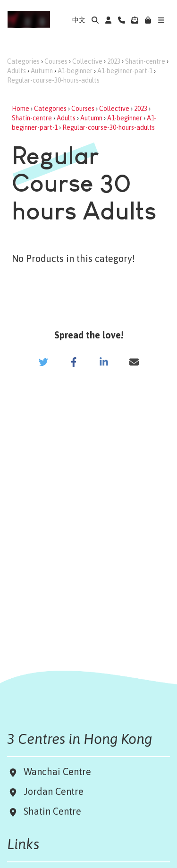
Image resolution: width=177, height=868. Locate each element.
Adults (17, 71)
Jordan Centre (51, 791)
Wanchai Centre (59, 771)
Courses (56, 61)
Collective (87, 61)
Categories (23, 61)
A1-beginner (75, 71)
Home (21, 109)
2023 (114, 61)
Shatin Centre (50, 811)
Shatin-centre (145, 61)
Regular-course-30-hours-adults (53, 80)
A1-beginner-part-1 (125, 71)
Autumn (42, 71)
